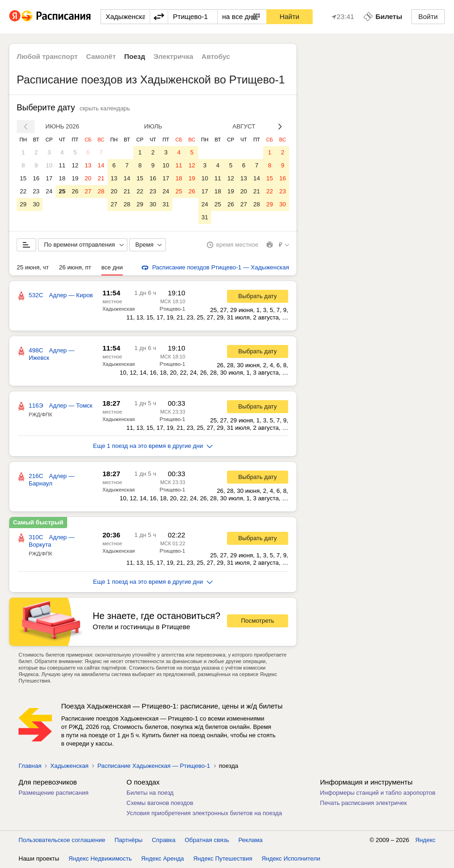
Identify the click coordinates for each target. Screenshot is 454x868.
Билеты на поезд (150, 793)
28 (101, 191)
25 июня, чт (33, 267)
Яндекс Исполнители (291, 858)
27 (88, 191)
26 (75, 191)
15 (23, 178)
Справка (164, 840)
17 (49, 178)
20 (88, 178)
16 (36, 178)
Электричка (173, 56)
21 (101, 178)
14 (101, 165)
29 (23, 204)
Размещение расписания (54, 793)
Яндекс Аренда (163, 858)
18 (62, 178)
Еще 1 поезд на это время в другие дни (153, 446)
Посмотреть (258, 621)
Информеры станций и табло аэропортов (378, 793)
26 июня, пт (75, 267)
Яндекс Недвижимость (100, 858)
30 (36, 204)
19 (75, 178)
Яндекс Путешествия (223, 858)
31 (166, 204)
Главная (30, 766)
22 (23, 191)
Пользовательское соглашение (62, 840)
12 (75, 165)
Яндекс (425, 840)
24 (49, 191)
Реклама (251, 840)
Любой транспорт (47, 56)
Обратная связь (207, 840)
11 (62, 165)
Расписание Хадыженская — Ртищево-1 (154, 766)
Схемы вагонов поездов (160, 803)
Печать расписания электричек (363, 803)
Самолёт (101, 56)
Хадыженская (119, 309)
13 (88, 165)
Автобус (216, 56)
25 (62, 191)
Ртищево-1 (172, 309)
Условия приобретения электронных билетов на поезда (204, 813)
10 (49, 165)
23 (36, 191)
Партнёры (128, 840)
